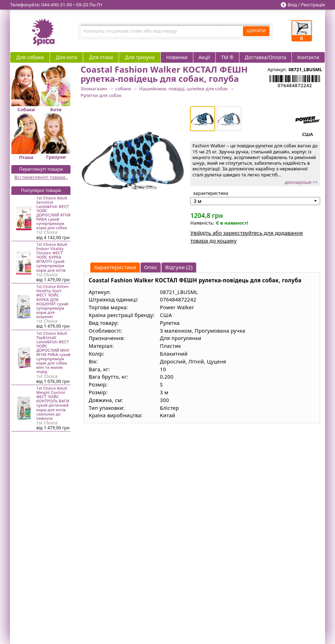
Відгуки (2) (179, 267)
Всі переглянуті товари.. (41, 177)
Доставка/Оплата (265, 57)
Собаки (26, 109)
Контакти (308, 57)
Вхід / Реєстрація (306, 5)
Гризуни (56, 157)
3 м (197, 201)
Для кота (66, 57)
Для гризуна (140, 57)
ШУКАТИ (256, 30)
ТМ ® (227, 57)
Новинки (177, 57)
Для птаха (101, 57)
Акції (204, 57)
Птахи (26, 157)
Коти (56, 109)
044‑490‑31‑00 (57, 5)
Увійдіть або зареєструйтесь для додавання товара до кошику (246, 237)
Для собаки (30, 57)
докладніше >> (301, 182)
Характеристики (115, 267)
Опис (151, 267)
